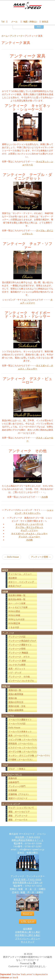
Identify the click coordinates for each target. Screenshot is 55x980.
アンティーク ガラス (19, 658)
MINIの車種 (14, 616)
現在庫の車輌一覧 (17, 596)
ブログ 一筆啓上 (17, 770)
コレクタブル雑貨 (17, 666)
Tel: (3, 22)
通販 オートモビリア (19, 813)
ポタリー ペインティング (21, 583)
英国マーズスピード (18, 799)
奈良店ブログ (15, 587)
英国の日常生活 (16, 703)
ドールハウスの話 (17, 724)
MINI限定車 (14, 624)
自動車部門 (14, 783)
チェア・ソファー (29, 531)
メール (14, 22)
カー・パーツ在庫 (17, 604)
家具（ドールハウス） (19, 736)
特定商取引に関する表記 (28, 936)
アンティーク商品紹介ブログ (22, 642)
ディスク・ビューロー (29, 537)
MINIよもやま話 (16, 620)
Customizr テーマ (18, 967)
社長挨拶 (13, 791)
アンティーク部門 (17, 787)
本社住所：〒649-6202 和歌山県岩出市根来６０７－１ (28, 839)
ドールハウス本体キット (20, 732)
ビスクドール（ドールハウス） (23, 748)
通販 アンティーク (18, 817)
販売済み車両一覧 (17, 600)
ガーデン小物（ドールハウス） (23, 752)
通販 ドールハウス (18, 821)
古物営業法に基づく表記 (28, 933)
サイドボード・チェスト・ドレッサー (36, 368)
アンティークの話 (17, 638)
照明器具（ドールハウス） (21, 744)
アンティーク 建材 (17, 662)
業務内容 (13, 779)
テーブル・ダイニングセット (29, 528)
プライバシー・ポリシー (28, 939)
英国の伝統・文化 (17, 707)
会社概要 (28, 929)
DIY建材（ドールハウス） (21, 760)
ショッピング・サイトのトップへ (34, 512)
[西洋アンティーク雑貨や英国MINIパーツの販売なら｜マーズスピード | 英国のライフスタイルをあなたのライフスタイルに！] (27, 5)
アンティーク (16, 37)
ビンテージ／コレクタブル (21, 681)
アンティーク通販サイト (20, 646)
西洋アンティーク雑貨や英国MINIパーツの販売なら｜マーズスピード (28, 959)
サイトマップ (28, 943)
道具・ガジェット (17, 670)
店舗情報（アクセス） (19, 795)
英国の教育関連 (16, 695)
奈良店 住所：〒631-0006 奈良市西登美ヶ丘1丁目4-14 (27, 882)
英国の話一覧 (15, 691)
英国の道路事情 (16, 711)
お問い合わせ (28, 922)
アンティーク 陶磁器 (18, 654)
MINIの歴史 (14, 612)
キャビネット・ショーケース (29, 525)
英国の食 (13, 699)
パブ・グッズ (15, 674)
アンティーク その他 (19, 678)
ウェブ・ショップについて (21, 809)
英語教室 (13, 579)
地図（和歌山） (31, 22)
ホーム (5, 37)
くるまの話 (14, 628)
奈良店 (45, 22)
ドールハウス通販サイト (20, 720)
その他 (45, 498)
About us (27, 914)
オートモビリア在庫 (18, 608)
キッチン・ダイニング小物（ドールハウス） (30, 756)
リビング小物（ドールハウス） (23, 740)
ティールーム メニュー (20, 575)
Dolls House (12, 558)
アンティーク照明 (41, 558)
